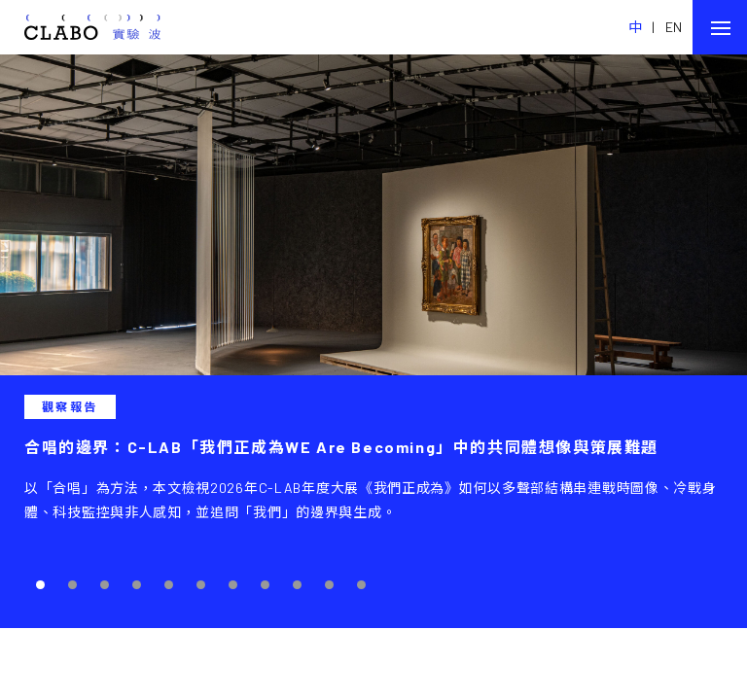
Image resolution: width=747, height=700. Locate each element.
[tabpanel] (373, 341)
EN (674, 27)
